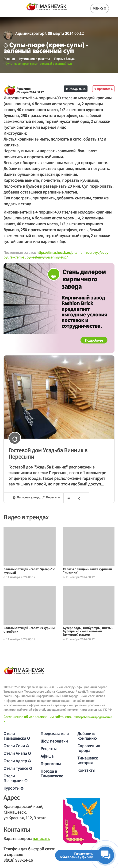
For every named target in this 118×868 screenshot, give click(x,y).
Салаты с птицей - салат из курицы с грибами (29, 629)
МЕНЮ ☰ (100, 8)
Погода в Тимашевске (52, 773)
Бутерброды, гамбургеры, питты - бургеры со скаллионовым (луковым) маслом (88, 631)
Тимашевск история (88, 760)
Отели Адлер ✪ (17, 761)
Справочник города (89, 748)
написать (41, 838)
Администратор (30, 33)
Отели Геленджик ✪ (15, 778)
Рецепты (49, 748)
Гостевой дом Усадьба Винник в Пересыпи (48, 453)
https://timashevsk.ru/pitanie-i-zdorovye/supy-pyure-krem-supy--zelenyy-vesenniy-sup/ (56, 255)
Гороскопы (51, 763)
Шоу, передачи (54, 741)
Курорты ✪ (13, 788)
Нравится (103, 89)
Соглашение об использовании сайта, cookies (40, 717)
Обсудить (76, 89)
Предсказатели (55, 733)
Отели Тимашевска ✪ (17, 736)
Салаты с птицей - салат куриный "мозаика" (87, 571)
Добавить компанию (87, 736)
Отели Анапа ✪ (17, 753)
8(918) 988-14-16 (18, 860)
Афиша (47, 756)
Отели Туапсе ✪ (18, 768)
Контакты (86, 770)
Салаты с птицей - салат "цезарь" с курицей (29, 571)
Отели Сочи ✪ (16, 746)
